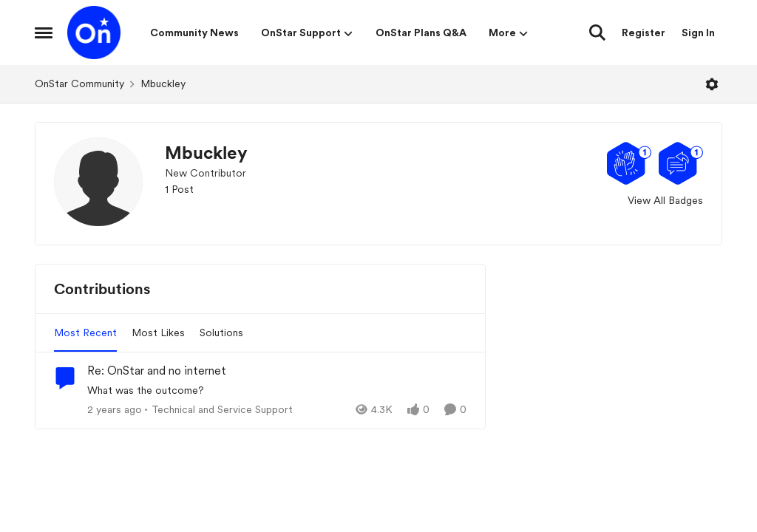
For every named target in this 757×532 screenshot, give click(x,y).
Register (644, 33)
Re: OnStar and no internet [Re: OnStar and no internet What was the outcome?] (157, 371)
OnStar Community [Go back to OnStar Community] (79, 83)
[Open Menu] (712, 84)
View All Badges (665, 200)
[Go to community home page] (94, 33)
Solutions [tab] (221, 332)
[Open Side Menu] (44, 33)
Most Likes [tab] (158, 332)
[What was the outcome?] (277, 391)
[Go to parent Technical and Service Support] (219, 410)
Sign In (698, 33)
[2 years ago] (115, 410)
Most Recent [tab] (85, 332)
